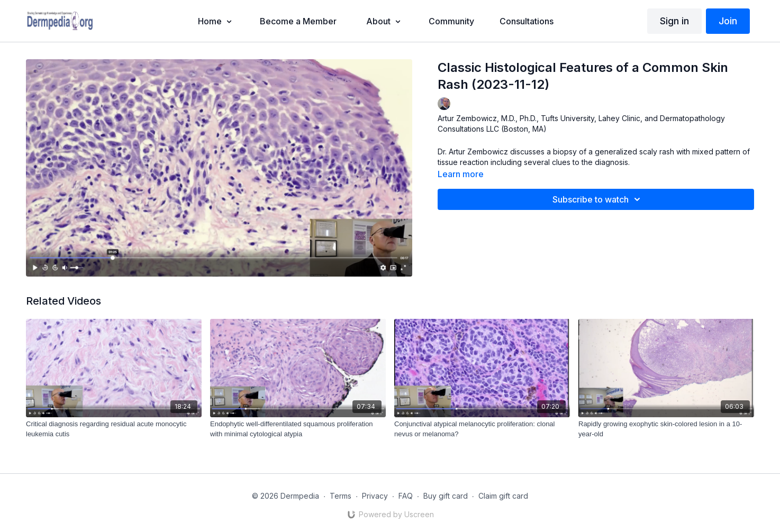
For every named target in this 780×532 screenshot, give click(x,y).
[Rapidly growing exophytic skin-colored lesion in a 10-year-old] (666, 429)
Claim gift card (503, 496)
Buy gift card (446, 496)
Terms (341, 496)
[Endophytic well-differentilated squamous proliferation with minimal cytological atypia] (298, 429)
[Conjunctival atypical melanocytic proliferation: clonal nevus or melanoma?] (482, 429)
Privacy (375, 496)
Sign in (674, 21)
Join (728, 21)
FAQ (406, 496)
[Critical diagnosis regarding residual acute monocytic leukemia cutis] (114, 429)
